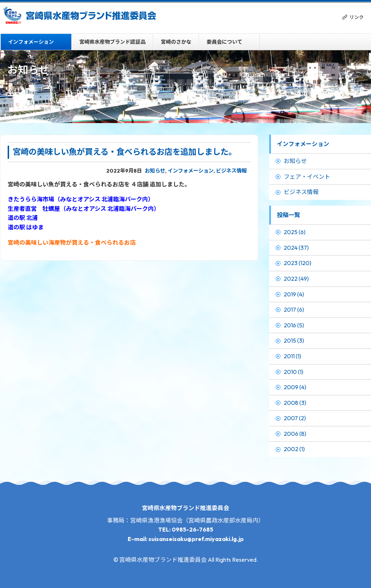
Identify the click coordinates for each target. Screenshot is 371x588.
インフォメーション (31, 42)
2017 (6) (294, 309)
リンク (357, 17)
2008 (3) (295, 403)
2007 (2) (295, 418)
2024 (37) (296, 248)
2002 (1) (294, 449)
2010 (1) (294, 372)
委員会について (224, 42)
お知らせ (155, 171)
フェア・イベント (307, 177)
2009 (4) (295, 387)
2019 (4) (294, 294)
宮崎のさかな (176, 42)
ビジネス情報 (231, 171)
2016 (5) (294, 325)
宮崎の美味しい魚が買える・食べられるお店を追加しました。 (125, 152)
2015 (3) (294, 340)
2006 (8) (295, 434)
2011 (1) (292, 356)
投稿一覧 (288, 215)
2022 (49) (296, 279)
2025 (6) (295, 232)
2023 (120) (298, 263)
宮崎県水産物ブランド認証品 (112, 42)
